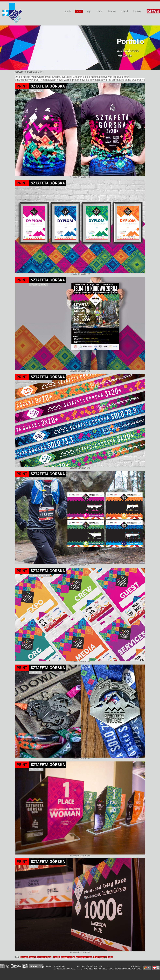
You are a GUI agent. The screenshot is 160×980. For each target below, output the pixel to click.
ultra (111, 957)
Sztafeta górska (100, 957)
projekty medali (68, 957)
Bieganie (24, 957)
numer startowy (44, 957)
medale (33, 957)
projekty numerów (84, 957)
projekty (56, 957)
